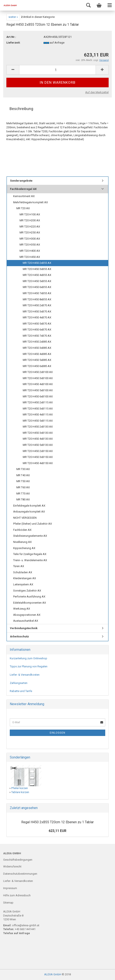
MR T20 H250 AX (30, 232)
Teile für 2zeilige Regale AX (30, 554)
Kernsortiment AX (24, 196)
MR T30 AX (23, 469)
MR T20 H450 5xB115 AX (38, 421)
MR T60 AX (23, 487)
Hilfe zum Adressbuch (17, 895)
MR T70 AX (23, 494)
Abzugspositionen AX (27, 615)
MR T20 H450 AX (30, 257)
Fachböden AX (22, 530)
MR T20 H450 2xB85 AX (37, 342)
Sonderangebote (21, 181)
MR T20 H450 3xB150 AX (38, 457)
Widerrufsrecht (12, 866)
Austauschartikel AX (26, 621)
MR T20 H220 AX (30, 227)
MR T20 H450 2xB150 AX (38, 451)
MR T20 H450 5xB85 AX (37, 360)
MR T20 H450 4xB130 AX (38, 439)
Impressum (10, 888)
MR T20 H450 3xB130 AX (38, 433)
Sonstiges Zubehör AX (27, 591)
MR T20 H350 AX (30, 245)
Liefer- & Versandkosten (25, 675)
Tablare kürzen (20, 792)
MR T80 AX (23, 499)
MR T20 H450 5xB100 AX (38, 390)
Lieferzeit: (13, 43)
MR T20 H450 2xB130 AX (38, 427)
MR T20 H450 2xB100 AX (38, 372)
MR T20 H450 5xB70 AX (37, 324)
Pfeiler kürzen (20, 788)
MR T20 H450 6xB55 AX (37, 287)
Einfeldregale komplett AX (29, 506)
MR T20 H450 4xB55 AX (37, 275)
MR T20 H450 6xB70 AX (37, 330)
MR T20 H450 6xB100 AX (38, 396)
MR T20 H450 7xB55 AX (37, 293)
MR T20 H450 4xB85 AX (37, 354)
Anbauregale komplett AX (29, 512)
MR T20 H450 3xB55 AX (37, 269)
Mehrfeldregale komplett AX (31, 202)
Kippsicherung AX (24, 548)
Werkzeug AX (22, 609)
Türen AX (19, 566)
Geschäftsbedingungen (18, 860)
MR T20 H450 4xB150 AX (38, 463)
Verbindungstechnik (24, 628)
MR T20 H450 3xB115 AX (38, 409)
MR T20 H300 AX (30, 239)
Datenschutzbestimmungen (20, 874)
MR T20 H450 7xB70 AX (37, 336)
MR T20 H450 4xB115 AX (38, 414)
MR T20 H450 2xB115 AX (38, 402)
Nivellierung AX (22, 542)
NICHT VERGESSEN (25, 518)
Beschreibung (21, 109)
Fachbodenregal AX (23, 189)
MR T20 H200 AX (30, 220)
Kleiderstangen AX (25, 578)
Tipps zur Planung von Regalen (29, 666)
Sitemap (8, 903)
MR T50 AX (23, 481)
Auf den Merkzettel (97, 92)
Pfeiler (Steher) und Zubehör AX (33, 524)
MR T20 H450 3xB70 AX (37, 311)
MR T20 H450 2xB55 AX (37, 263)
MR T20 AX (23, 208)
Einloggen (57, 733)
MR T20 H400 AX (30, 251)
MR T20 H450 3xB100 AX (38, 378)
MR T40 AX (23, 475)
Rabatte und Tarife (21, 691)
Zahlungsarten (19, 683)
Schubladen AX (23, 572)
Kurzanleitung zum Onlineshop (28, 658)
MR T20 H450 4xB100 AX (38, 384)
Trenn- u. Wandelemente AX (30, 560)
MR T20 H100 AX (30, 214)
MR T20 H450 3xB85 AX (37, 348)
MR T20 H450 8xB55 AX (37, 299)
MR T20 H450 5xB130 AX (38, 445)
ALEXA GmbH (53, 974)
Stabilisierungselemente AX (30, 536)
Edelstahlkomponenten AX (30, 603)
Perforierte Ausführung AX (29, 597)
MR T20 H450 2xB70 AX (37, 305)
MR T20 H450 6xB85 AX (37, 366)
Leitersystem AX (23, 584)
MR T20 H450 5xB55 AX (37, 281)
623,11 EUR (57, 831)
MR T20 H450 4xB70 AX (37, 317)
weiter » (13, 17)
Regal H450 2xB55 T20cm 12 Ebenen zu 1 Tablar (57, 822)
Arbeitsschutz (19, 636)
